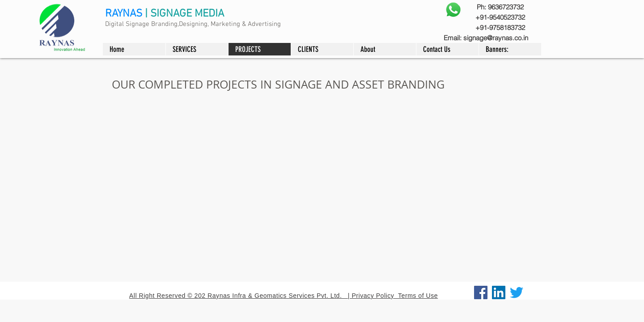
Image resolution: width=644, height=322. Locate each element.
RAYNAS (124, 14)
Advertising (264, 24)
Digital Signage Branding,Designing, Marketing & (176, 24)
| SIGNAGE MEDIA (184, 14)
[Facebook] (481, 292)
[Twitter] (517, 292)
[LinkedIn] (499, 292)
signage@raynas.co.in (496, 38)
